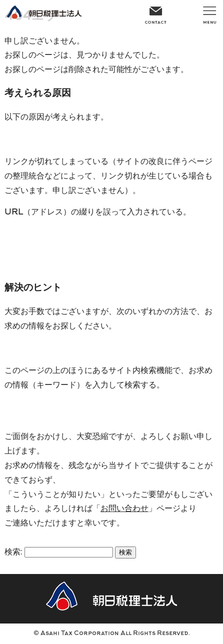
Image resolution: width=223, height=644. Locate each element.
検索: (13, 552)
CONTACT (155, 14)
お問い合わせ (124, 509)
